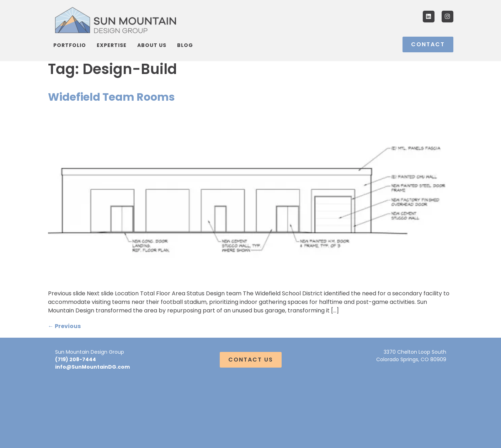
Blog (185, 45)
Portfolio (70, 45)
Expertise (112, 45)
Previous (64, 326)
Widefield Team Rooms (111, 97)
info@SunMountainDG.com (92, 367)
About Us (152, 45)
